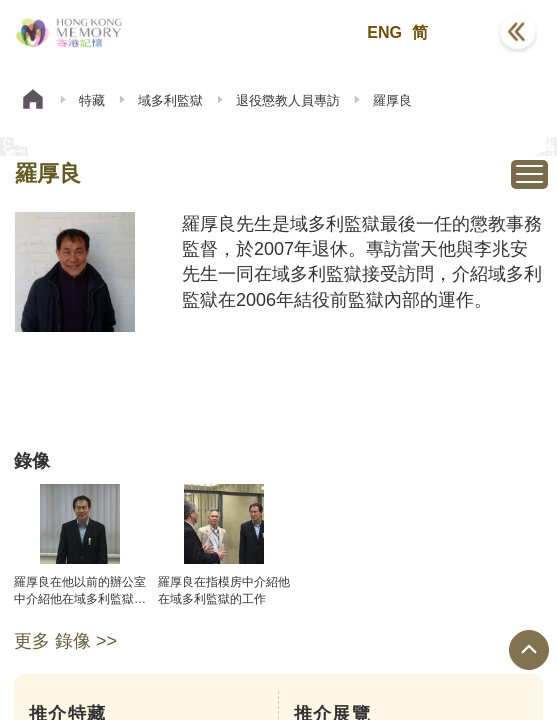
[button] (468, 33)
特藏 (92, 100)
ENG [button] (384, 32)
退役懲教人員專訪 (288, 100)
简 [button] (420, 32)
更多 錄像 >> (65, 641)
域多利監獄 (170, 100)
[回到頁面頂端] (529, 650)
